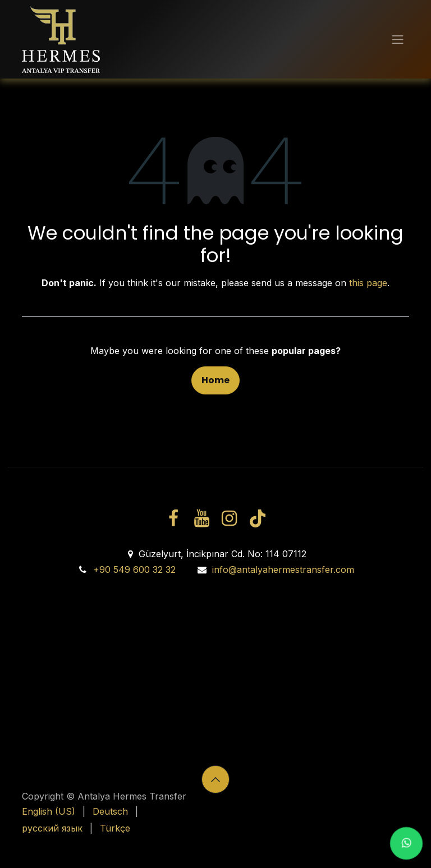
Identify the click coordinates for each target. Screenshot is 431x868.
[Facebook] (173, 518)
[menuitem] (49, 811)
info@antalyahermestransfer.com (283, 570)
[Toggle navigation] (398, 39)
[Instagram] (230, 518)
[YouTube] (201, 518)
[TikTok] (257, 518)
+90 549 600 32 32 (134, 570)
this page (368, 283)
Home (215, 380)
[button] (215, 779)
